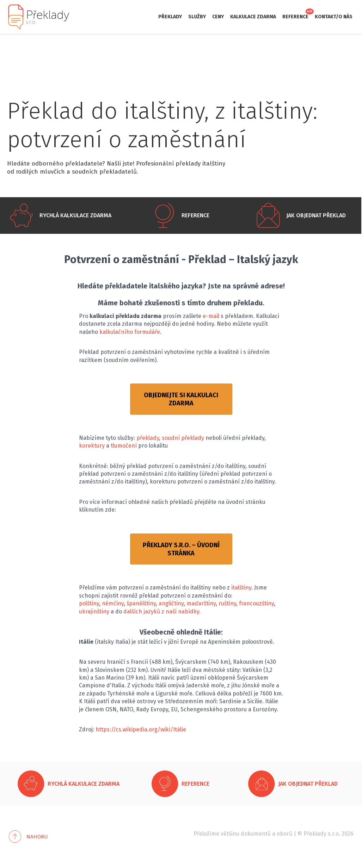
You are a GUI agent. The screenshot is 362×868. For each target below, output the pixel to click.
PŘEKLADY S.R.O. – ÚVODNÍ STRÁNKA (181, 549)
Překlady (170, 17)
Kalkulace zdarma (253, 17)
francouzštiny (256, 603)
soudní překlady (183, 438)
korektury (92, 446)
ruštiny (227, 603)
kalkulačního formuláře (130, 332)
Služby (197, 17)
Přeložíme (206, 834)
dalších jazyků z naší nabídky (161, 611)
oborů (284, 834)
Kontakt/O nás (334, 17)
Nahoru (37, 837)
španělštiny (141, 603)
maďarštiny (201, 603)
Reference (295, 17)
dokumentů (256, 834)
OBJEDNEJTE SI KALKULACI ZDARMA (181, 399)
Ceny (218, 17)
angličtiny (171, 603)
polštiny (89, 603)
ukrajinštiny (94, 611)
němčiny (113, 603)
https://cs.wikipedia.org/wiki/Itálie (141, 729)
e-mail (211, 316)
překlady (148, 438)
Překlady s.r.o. (322, 834)
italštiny (241, 588)
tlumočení (124, 446)
